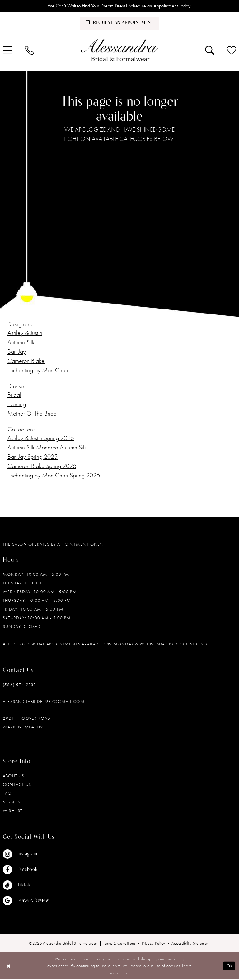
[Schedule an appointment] (120, 24)
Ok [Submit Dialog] (229, 966)
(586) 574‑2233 (19, 685)
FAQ (7, 793)
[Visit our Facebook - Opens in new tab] (26, 870)
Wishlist (13, 811)
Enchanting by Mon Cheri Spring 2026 (54, 476)
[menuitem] (29, 51)
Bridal (14, 395)
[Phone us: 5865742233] (29, 51)
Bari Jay (17, 352)
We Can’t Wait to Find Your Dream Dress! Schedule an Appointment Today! (120, 6)
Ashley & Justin (25, 333)
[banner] (119, 51)
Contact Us (17, 785)
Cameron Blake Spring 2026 (42, 466)
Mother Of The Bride (32, 414)
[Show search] (210, 51)
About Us (14, 776)
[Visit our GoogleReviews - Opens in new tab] (26, 901)
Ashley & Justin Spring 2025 (41, 438)
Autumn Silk (21, 342)
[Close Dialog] (9, 966)
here (124, 973)
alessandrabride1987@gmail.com (44, 702)
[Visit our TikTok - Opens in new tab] (26, 885)
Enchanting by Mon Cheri (38, 370)
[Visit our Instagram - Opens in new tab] (26, 854)
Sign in (12, 802)
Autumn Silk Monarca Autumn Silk (47, 448)
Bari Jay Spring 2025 (33, 457)
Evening (17, 404)
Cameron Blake (26, 361)
